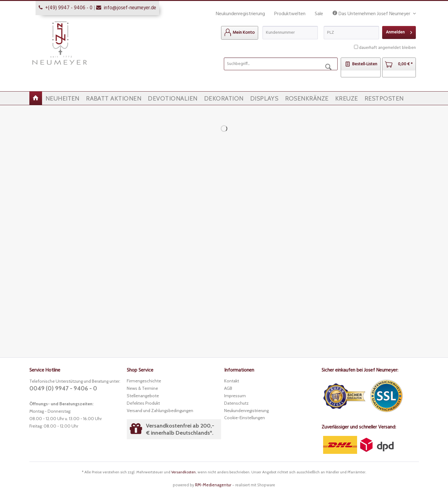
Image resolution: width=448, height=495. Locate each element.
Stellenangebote (143, 396)
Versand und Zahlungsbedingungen (160, 411)
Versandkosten (183, 472)
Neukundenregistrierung (240, 14)
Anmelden (399, 32)
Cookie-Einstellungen (245, 418)
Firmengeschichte (144, 381)
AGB (228, 388)
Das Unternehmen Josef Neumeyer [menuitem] (372, 14)
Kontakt (232, 381)
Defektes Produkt (143, 403)
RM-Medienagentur (213, 485)
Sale (319, 14)
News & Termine (142, 388)
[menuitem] (240, 33)
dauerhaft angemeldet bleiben (387, 48)
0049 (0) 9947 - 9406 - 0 (63, 388)
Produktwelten (290, 14)
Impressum (235, 396)
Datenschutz (236, 403)
